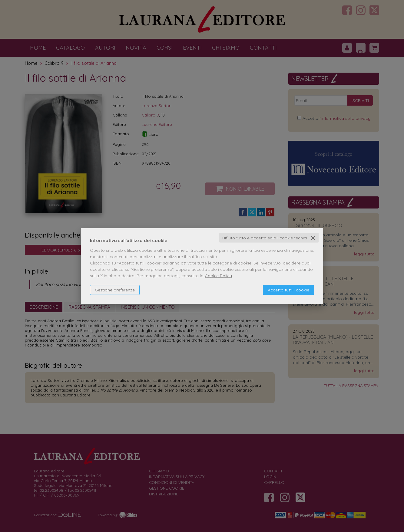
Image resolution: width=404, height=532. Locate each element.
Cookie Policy (218, 275)
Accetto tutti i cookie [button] (288, 290)
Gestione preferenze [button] (115, 290)
